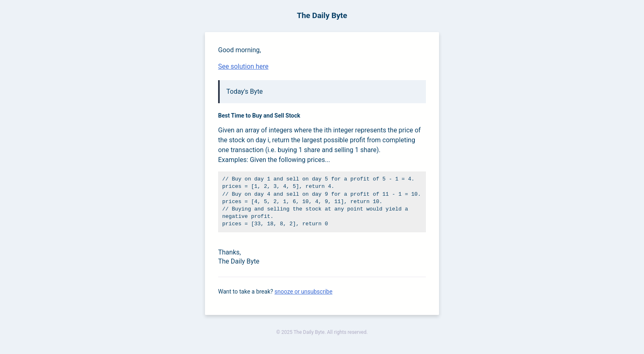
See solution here (243, 66)
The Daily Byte (322, 15)
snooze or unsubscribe (303, 292)
